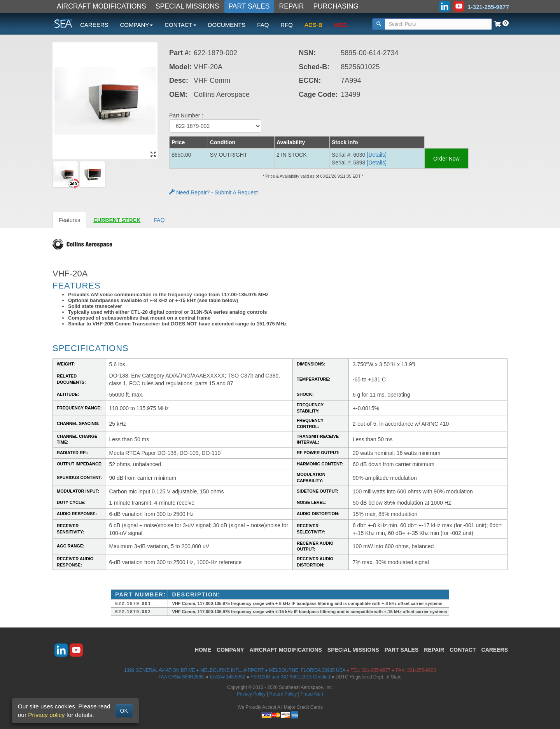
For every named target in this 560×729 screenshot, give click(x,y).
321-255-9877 (376, 670)
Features (69, 220)
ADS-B (313, 25)
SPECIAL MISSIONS (187, 6)
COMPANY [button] (137, 25)
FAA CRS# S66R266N (181, 677)
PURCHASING (336, 6)
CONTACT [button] (180, 25)
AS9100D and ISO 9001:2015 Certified (290, 677)
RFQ (287, 25)
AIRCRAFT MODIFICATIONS (101, 6)
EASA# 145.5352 (228, 677)
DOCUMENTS (227, 25)
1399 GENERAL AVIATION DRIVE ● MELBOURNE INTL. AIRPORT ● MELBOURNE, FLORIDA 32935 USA (235, 670)
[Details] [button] (377, 155)
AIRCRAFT (285, 650)
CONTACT (463, 650)
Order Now (446, 159)
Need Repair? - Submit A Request (213, 192)
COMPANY (230, 650)
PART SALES (249, 6)
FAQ (263, 25)
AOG (340, 25)
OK (124, 711)
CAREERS (94, 25)
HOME (203, 650)
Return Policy (283, 694)
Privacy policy (46, 715)
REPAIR (292, 6)
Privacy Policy (251, 694)
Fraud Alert (312, 694)
